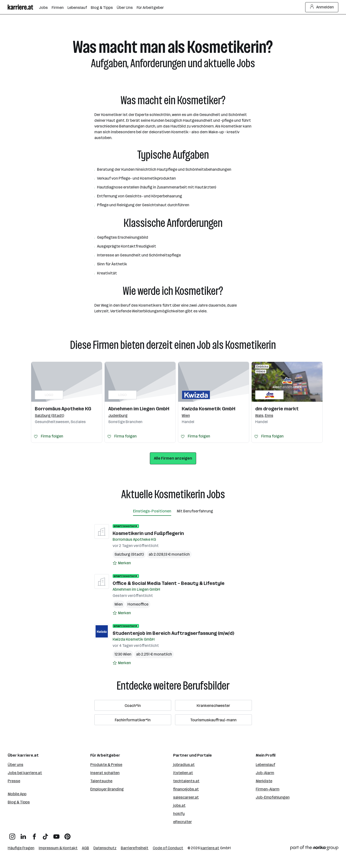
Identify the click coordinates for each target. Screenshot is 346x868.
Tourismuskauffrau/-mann (213, 720)
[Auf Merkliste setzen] (122, 563)
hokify (179, 814)
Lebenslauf (265, 765)
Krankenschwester (213, 706)
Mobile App (17, 794)
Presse (14, 781)
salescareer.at (186, 797)
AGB (85, 848)
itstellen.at (183, 773)
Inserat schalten (105, 773)
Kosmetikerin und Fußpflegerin (148, 533)
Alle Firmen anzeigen (173, 458)
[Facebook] (34, 835)
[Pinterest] (67, 835)
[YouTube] (56, 835)
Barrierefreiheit (135, 848)
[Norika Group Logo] (314, 849)
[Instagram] (12, 835)
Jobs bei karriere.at (25, 773)
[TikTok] (45, 835)
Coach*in (133, 706)
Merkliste (264, 781)
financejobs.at (186, 789)
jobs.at (179, 805)
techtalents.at (186, 781)
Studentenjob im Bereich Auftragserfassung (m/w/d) (173, 633)
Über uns (15, 765)
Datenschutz (105, 848)
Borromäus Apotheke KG (63, 409)
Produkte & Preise (106, 765)
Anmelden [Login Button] (322, 7)
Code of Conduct (168, 848)
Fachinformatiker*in (133, 720)
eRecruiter (182, 822)
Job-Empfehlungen (273, 797)
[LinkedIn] (23, 835)
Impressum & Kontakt (58, 848)
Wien (119, 604)
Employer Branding (107, 789)
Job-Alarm (265, 773)
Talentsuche (101, 781)
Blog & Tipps (19, 802)
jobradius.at (184, 765)
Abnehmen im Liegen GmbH (139, 409)
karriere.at (210, 848)
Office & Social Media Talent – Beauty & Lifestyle (169, 583)
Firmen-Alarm (268, 789)
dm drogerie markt (277, 409)
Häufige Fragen (21, 848)
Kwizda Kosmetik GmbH (209, 409)
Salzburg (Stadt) (129, 554)
